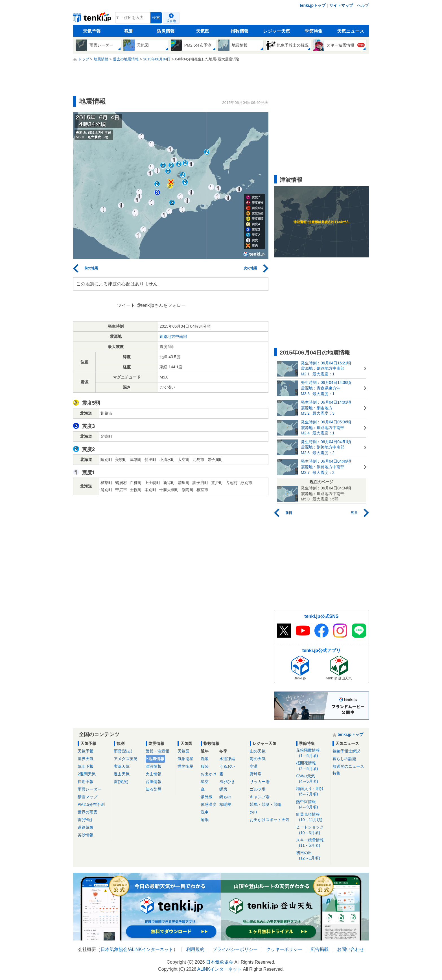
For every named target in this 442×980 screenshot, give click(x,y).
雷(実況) (121, 782)
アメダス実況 (126, 759)
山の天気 (258, 751)
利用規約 (195, 949)
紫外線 (207, 797)
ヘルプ (363, 5)
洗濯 (205, 759)
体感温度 (209, 804)
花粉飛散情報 (312, 753)
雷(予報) (85, 820)
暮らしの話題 (344, 759)
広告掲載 (320, 949)
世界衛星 (185, 766)
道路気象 (86, 827)
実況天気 (122, 766)
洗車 (205, 812)
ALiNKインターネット (151, 949)
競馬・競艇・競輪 (266, 804)
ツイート (126, 305)
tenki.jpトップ (313, 5)
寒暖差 (225, 804)
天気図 (203, 31)
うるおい (227, 766)
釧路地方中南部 (173, 336)
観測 (129, 31)
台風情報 (154, 782)
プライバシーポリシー (235, 949)
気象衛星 (185, 759)
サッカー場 (260, 782)
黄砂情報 (86, 835)
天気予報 (92, 31)
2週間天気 (87, 774)
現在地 (171, 21)
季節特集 (314, 31)
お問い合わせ (351, 949)
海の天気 (258, 759)
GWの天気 (312, 779)
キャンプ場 (260, 797)
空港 (254, 766)
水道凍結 (227, 759)
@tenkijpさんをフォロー (161, 305)
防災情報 (166, 31)
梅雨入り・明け (312, 792)
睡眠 (205, 820)
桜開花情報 (312, 766)
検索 (156, 18)
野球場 (256, 774)
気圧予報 (86, 766)
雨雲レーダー (89, 789)
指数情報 (240, 31)
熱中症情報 (312, 805)
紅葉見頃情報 (312, 817)
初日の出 (312, 856)
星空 (205, 782)
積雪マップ (87, 797)
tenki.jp (93, 19)
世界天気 (86, 759)
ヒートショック (312, 830)
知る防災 (154, 789)
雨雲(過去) (123, 751)
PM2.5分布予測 (91, 804)
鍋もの (225, 797)
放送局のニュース (348, 766)
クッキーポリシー (284, 949)
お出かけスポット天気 (270, 820)
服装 (205, 766)
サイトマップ (341, 5)
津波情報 (154, 766)
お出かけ (209, 774)
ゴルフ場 (258, 789)
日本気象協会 (114, 949)
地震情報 (156, 759)
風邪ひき (227, 782)
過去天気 (122, 774)
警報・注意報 (157, 751)
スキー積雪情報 (312, 843)
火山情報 (154, 774)
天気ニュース (351, 31)
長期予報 (86, 782)
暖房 (223, 789)
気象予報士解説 (346, 751)
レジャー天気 (277, 31)
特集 (336, 773)
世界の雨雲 (87, 812)
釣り (254, 812)
